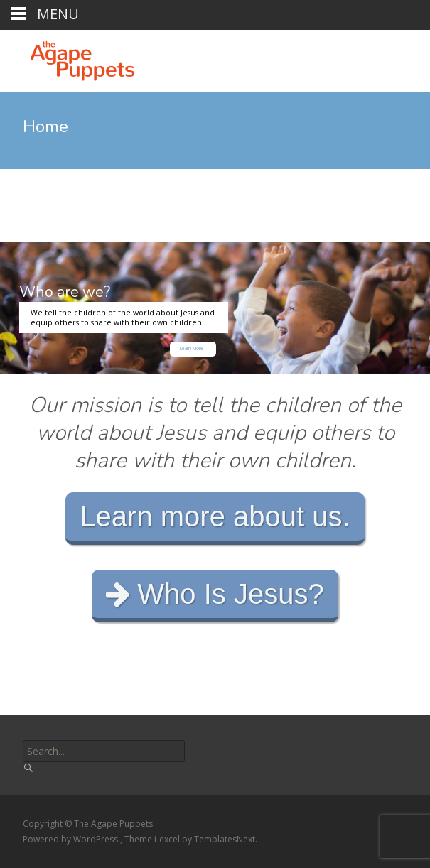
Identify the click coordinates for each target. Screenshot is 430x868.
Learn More (192, 348)
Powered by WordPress (71, 839)
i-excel (168, 839)
